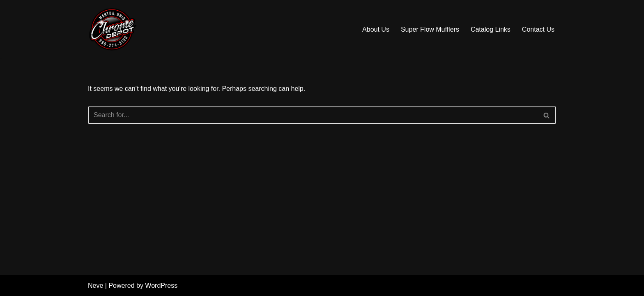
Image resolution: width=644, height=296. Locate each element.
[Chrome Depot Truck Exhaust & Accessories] (113, 29)
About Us (376, 29)
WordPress (161, 286)
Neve (95, 286)
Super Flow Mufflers (430, 29)
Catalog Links (491, 29)
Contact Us (538, 29)
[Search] (313, 115)
